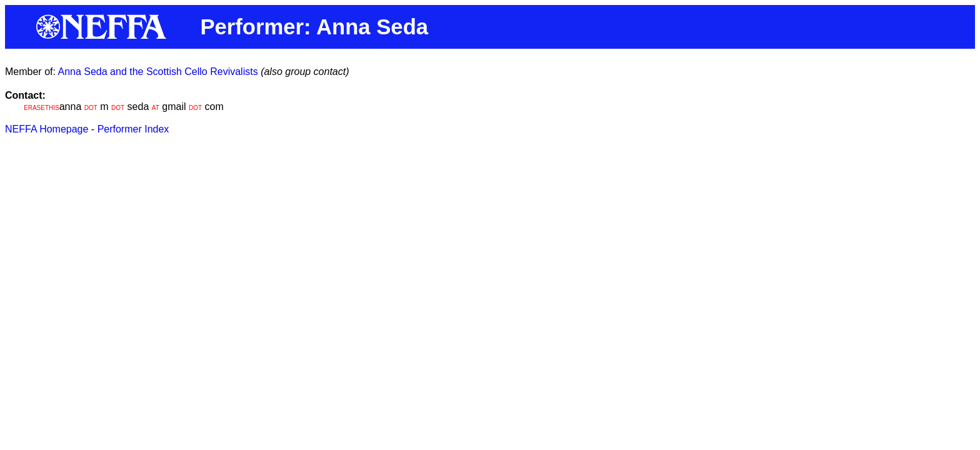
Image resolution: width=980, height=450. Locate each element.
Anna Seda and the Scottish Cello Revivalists (157, 72)
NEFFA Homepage (47, 129)
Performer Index (133, 129)
